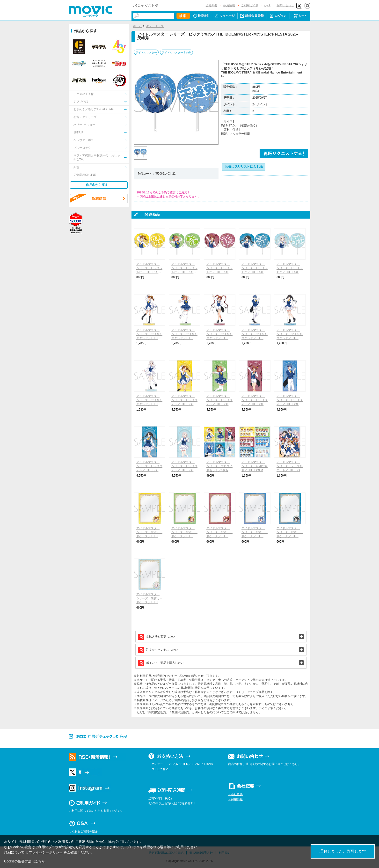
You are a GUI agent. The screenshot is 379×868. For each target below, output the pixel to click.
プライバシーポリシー (46, 852)
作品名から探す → (99, 185)
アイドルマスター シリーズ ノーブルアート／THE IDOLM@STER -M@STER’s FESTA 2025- (290, 470)
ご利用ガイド (250, 5)
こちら (40, 861)
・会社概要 (235, 794)
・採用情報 (235, 799)
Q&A (267, 5)
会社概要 (211, 5)
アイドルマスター (146, 52)
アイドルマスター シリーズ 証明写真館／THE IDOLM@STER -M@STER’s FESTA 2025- (255, 470)
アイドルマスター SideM (176, 52)
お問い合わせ (285, 5)
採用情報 (229, 5)
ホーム (137, 26)
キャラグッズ (155, 26)
